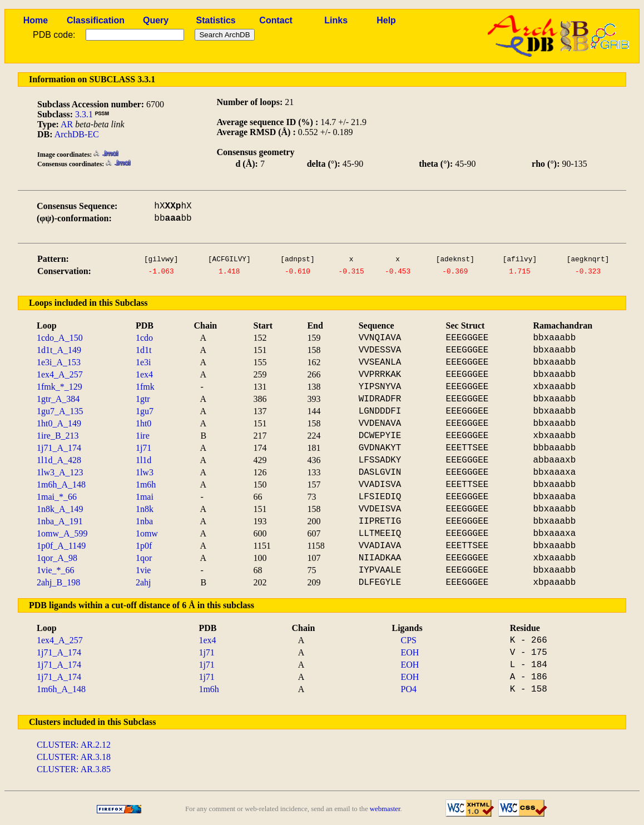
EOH (410, 652)
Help (386, 20)
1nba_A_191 (60, 521)
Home (36, 20)
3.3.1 (84, 114)
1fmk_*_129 (60, 387)
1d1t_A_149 (59, 350)
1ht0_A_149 (59, 423)
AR (67, 124)
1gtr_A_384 (58, 399)
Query (156, 20)
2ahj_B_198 (58, 582)
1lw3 (145, 472)
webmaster (385, 809)
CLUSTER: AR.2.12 (74, 745)
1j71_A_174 (59, 448)
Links (336, 20)
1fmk (145, 387)
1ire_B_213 (58, 436)
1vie (143, 570)
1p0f (144, 546)
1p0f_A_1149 (61, 546)
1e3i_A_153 (59, 362)
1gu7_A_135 (60, 411)
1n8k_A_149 (60, 509)
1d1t (143, 350)
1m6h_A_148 (61, 484)
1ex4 (144, 374)
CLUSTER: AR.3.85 (74, 769)
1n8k (145, 509)
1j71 (143, 448)
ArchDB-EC (77, 134)
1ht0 (143, 423)
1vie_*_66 (56, 570)
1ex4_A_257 (60, 374)
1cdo (144, 338)
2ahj (143, 582)
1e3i (143, 362)
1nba (144, 521)
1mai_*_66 (57, 497)
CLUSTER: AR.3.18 (74, 757)
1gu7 (145, 411)
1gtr (143, 399)
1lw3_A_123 (60, 472)
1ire (143, 436)
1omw (147, 533)
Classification (96, 20)
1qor (144, 558)
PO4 (409, 689)
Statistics (216, 20)
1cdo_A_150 (60, 338)
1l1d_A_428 (59, 460)
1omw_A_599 (62, 533)
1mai (145, 497)
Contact (276, 20)
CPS (409, 640)
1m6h (146, 484)
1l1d (143, 460)
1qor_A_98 (57, 558)
